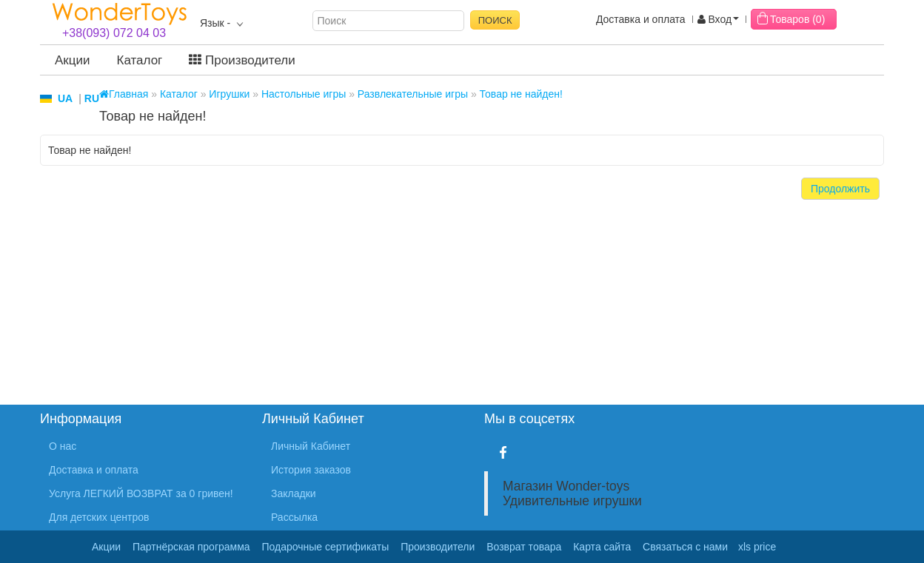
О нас (63, 446)
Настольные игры (304, 94)
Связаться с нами (685, 547)
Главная (124, 94)
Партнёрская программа (191, 547)
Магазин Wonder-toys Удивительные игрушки (572, 493)
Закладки (294, 493)
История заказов (311, 470)
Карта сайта (602, 547)
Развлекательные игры (413, 94)
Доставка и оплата (641, 19)
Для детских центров (99, 517)
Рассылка (294, 517)
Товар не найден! (521, 94)
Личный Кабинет (311, 446)
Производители (242, 60)
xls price (757, 547)
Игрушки (229, 94)
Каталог (140, 60)
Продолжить (840, 189)
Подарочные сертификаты (326, 547)
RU (92, 98)
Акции (73, 60)
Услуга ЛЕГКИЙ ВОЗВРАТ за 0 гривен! (141, 493)
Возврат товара (524, 547)
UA (65, 98)
